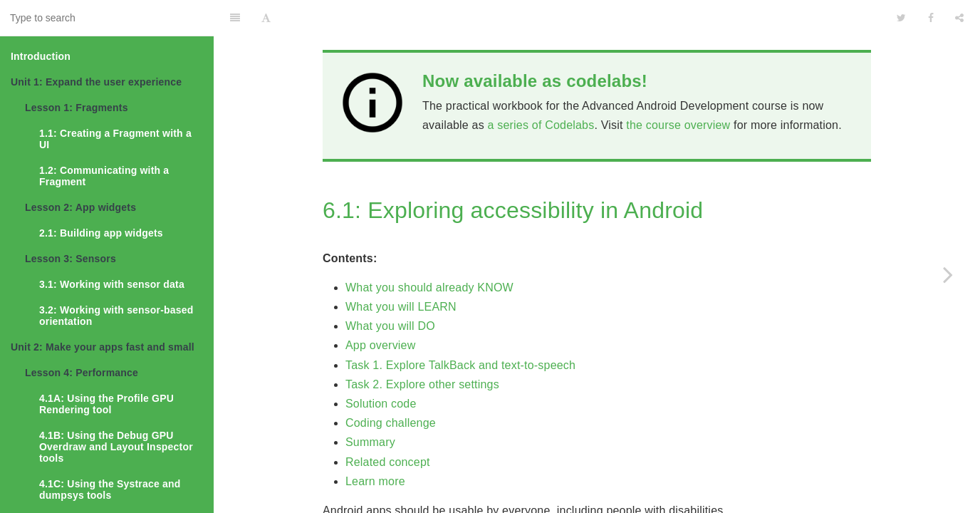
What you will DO (390, 290)
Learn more (375, 446)
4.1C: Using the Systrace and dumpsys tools (110, 489)
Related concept (388, 426)
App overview (380, 310)
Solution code (381, 368)
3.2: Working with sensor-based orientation (116, 316)
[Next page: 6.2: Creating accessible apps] (948, 274)
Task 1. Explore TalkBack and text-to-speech (460, 330)
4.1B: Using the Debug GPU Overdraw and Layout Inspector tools (116, 447)
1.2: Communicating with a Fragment (104, 176)
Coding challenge (391, 387)
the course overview (678, 89)
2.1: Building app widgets (101, 233)
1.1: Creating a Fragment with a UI (115, 139)
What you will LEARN (401, 271)
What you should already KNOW (429, 252)
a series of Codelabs (541, 89)
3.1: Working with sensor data (112, 284)
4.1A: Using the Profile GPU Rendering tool (106, 404)
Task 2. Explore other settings (422, 349)
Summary (370, 406)
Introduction (41, 56)
